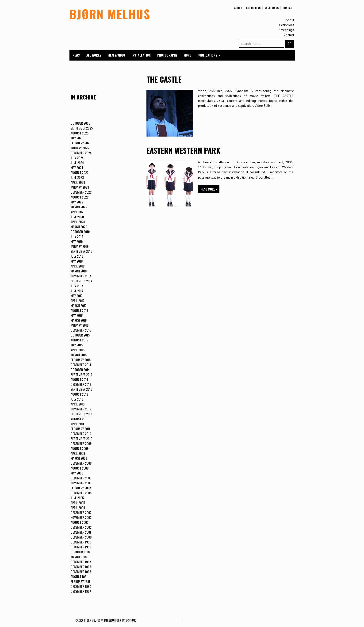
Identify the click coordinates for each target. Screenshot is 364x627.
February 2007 (81, 488)
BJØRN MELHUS (110, 14)
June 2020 (77, 217)
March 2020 (79, 227)
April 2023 (78, 182)
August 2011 (79, 419)
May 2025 (77, 138)
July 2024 (77, 158)
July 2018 (77, 256)
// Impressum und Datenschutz (119, 620)
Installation (141, 55)
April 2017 (78, 300)
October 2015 (80, 335)
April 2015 (78, 350)
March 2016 (79, 320)
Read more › (209, 189)
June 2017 (77, 291)
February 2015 (81, 360)
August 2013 (79, 394)
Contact (288, 8)
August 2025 (80, 133)
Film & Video (116, 55)
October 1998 (80, 552)
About (238, 8)
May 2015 (77, 345)
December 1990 (81, 586)
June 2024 (77, 162)
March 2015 (79, 355)
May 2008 (77, 473)
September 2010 (81, 438)
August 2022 (80, 197)
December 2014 (81, 365)
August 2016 (79, 310)
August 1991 (79, 576)
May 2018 (77, 261)
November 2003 (81, 517)
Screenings (272, 8)
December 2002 (81, 527)
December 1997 (81, 562)
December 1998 (81, 547)
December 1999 (81, 542)
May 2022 (77, 202)
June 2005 (77, 498)
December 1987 (81, 591)
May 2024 (77, 167)
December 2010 (81, 434)
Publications (207, 55)
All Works (94, 55)
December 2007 (81, 478)
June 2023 (77, 177)
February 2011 (80, 429)
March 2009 (79, 458)
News (76, 55)
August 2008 (80, 468)
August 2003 (80, 522)
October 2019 (80, 231)
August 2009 (80, 448)
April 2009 (78, 453)
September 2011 (81, 414)
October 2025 (80, 123)
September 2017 (81, 281)
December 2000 (81, 537)
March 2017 (79, 305)
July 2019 (77, 236)
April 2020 (78, 222)
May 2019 (77, 241)
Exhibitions (253, 8)
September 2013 (81, 389)
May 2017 (77, 296)
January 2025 (80, 148)
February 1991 (80, 581)
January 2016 (80, 325)
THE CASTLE (164, 79)
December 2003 (81, 512)
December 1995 (81, 567)
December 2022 (81, 192)
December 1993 (81, 572)
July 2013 (77, 399)
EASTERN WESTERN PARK (183, 150)
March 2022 (79, 207)
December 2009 (81, 443)
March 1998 (79, 557)
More (187, 55)
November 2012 (81, 409)
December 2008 (81, 463)
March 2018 (79, 271)
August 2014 (79, 379)
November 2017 (81, 276)
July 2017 (77, 286)
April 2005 (78, 503)
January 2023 (80, 187)
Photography (167, 55)
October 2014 (80, 369)
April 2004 (78, 507)
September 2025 (82, 128)
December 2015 (81, 330)
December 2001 (81, 532)
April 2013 (78, 404)
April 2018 (78, 266)
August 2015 (79, 340)
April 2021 (78, 212)
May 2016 (77, 315)
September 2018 (81, 251)
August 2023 (80, 172)
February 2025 (81, 143)
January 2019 (80, 246)
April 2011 (77, 424)
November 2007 (81, 483)
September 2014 (81, 374)
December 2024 (81, 153)
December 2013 (81, 384)
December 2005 (81, 493)
